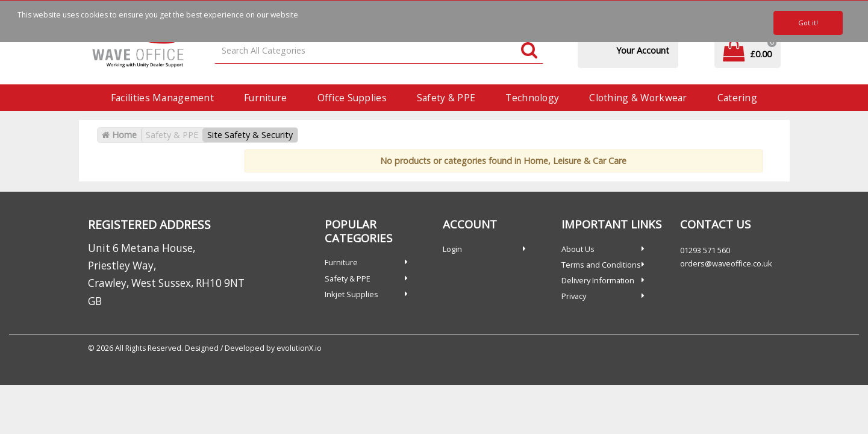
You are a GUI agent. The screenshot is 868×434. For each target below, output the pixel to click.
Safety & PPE (446, 98)
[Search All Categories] (379, 51)
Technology (532, 98)
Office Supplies (352, 98)
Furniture (266, 98)
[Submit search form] (529, 51)
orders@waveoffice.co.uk (726, 263)
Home (119, 135)
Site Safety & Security (250, 135)
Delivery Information (598, 280)
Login (452, 249)
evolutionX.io (299, 348)
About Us (578, 249)
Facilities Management (162, 98)
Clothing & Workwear (638, 98)
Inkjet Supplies (351, 294)
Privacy (574, 296)
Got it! (808, 23)
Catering (737, 98)
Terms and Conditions (601, 265)
